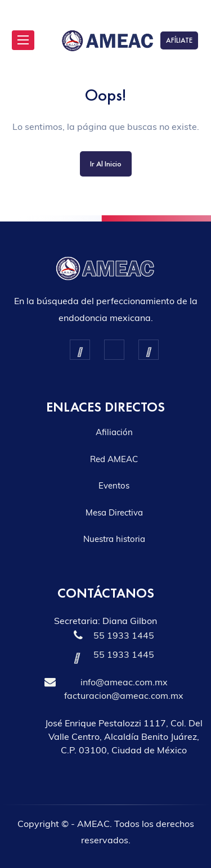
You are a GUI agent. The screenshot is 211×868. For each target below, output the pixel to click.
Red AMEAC (114, 459)
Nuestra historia (114, 539)
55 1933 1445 (124, 635)
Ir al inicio (106, 164)
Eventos (114, 485)
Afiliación (114, 432)
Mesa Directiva (114, 512)
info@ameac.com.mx (124, 682)
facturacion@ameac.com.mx (124, 695)
